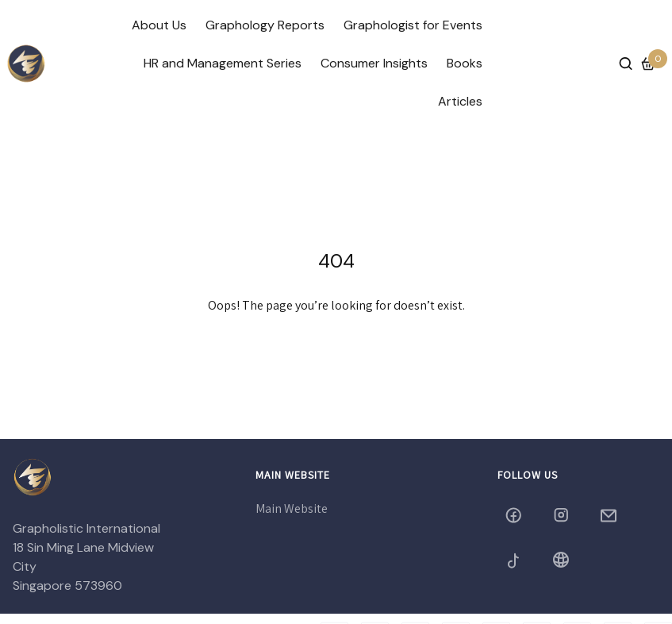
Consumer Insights (374, 63)
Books (465, 63)
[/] (26, 64)
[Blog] (563, 560)
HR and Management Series (223, 63)
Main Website (292, 508)
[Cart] (648, 64)
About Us (159, 25)
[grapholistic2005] (515, 560)
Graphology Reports (265, 25)
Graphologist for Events (413, 25)
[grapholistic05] (563, 515)
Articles (460, 101)
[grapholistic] (515, 515)
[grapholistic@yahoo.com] (610, 515)
